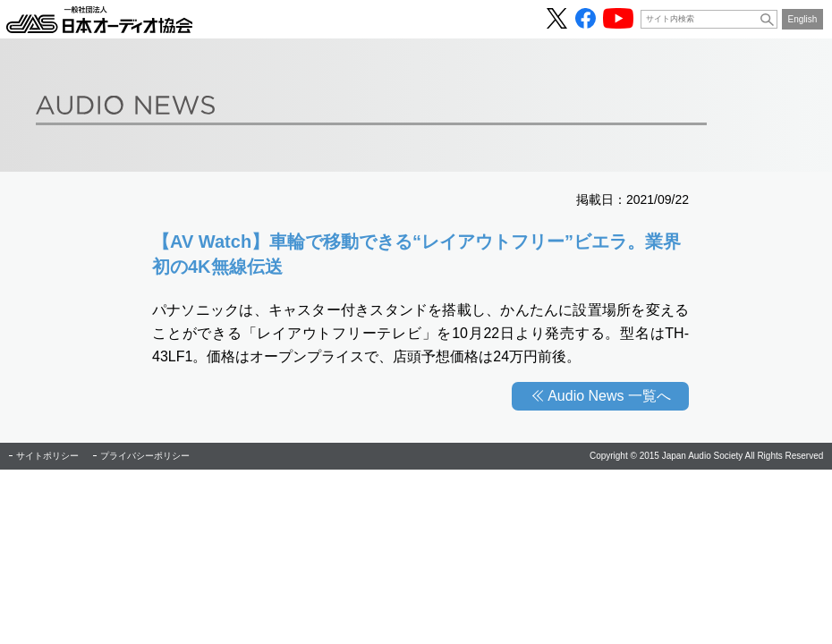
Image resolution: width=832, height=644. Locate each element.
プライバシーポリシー (145, 456)
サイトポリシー (47, 456)
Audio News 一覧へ (609, 396)
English (803, 19)
